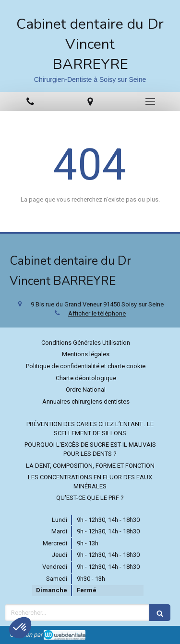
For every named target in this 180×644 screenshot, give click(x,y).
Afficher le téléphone (97, 313)
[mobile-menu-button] (150, 102)
